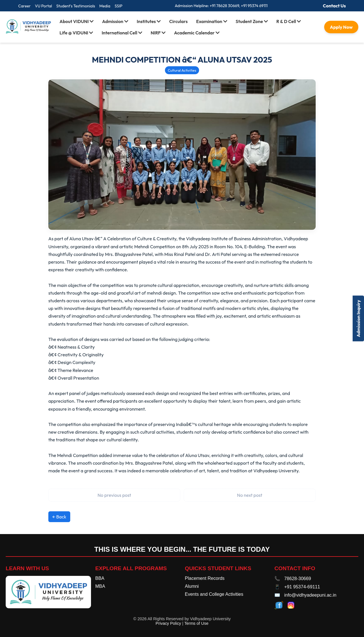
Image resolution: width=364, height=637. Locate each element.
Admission (115, 21)
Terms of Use (196, 623)
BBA (100, 578)
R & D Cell (289, 21)
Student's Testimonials (76, 6)
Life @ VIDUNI (76, 33)
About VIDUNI (76, 21)
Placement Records (205, 578)
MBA (100, 586)
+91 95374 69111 (254, 6)
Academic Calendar (197, 33)
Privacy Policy (168, 623)
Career (24, 6)
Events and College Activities (214, 594)
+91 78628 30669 (224, 6)
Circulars (178, 21)
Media (105, 6)
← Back (59, 517)
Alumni (192, 586)
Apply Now (341, 27)
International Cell (122, 33)
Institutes (149, 21)
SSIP (118, 6)
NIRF (158, 33)
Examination (212, 21)
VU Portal (44, 6)
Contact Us (334, 6)
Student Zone (252, 21)
